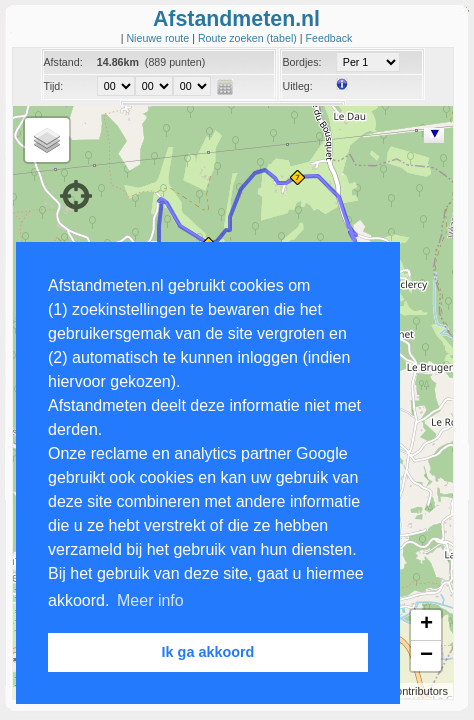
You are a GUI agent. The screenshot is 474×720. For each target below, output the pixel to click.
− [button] (426, 656)
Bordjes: (301, 62)
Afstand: (63, 62)
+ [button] (426, 625)
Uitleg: (297, 86)
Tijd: (54, 86)
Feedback (329, 38)
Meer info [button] (150, 600)
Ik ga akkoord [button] (208, 652)
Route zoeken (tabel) (249, 38)
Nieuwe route (159, 38)
